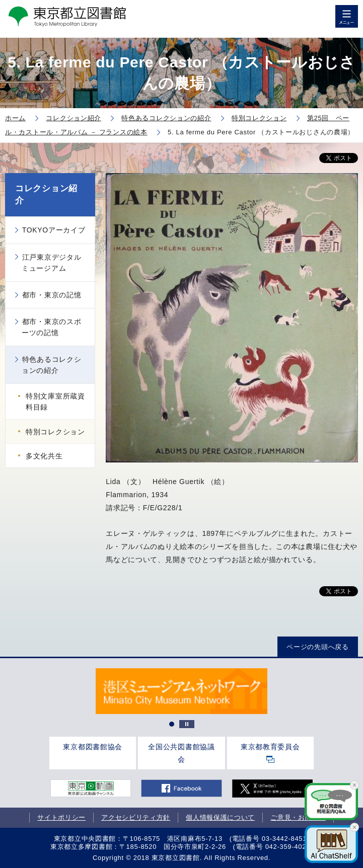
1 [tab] (172, 724)
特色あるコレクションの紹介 (51, 365)
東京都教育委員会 (270, 747)
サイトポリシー (61, 817)
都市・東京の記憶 (52, 295)
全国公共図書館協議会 (181, 753)
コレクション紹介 (46, 194)
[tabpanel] (181, 691)
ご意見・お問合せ (298, 817)
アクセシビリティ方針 (136, 817)
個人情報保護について (220, 817)
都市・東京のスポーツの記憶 (51, 327)
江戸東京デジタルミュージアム (51, 263)
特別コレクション (55, 432)
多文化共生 (44, 456)
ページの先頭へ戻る (317, 647)
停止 (187, 724)
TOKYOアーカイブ (54, 230)
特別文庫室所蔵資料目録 (55, 402)
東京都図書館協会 (93, 747)
